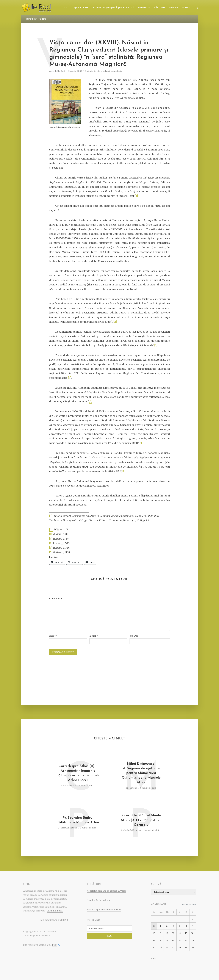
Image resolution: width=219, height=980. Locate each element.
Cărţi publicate (80, 8)
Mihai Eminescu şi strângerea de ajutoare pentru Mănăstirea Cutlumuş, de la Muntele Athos (141, 773)
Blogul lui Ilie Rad (36, 19)
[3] (156, 345)
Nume (53, 636)
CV (65, 8)
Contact (187, 8)
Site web (134, 636)
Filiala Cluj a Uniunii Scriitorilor (104, 910)
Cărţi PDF (160, 8)
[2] (115, 322)
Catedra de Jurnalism (98, 900)
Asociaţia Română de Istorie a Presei (106, 891)
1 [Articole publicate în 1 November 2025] (186, 919)
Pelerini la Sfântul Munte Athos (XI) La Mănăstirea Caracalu (141, 820)
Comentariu (56, 599)
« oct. (153, 958)
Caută (109, 936)
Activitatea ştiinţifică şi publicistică (113, 8)
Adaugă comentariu (113, 71)
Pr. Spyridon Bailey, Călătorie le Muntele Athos (78, 820)
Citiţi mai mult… (55, 911)
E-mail (94, 636)
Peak (55, 945)
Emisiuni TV (144, 8)
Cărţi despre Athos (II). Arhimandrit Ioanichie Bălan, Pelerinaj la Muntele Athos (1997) (78, 773)
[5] (90, 402)
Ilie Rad (61, 71)
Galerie (174, 8)
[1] (136, 196)
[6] (140, 443)
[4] (70, 378)
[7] (124, 471)
